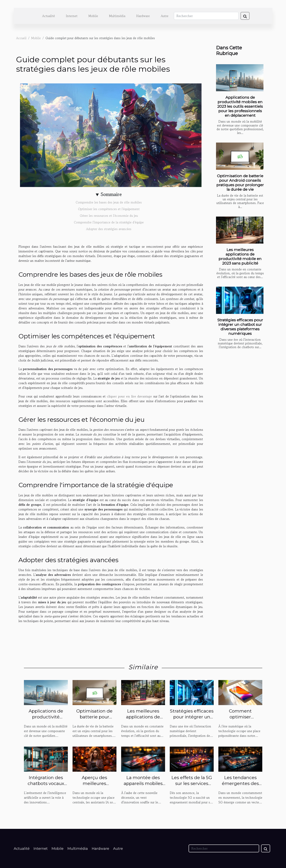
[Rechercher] (206, 16)
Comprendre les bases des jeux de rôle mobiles (109, 202)
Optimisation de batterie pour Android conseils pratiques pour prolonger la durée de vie (240, 183)
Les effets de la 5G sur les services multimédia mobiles (192, 786)
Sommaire (111, 194)
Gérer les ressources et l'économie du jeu (109, 216)
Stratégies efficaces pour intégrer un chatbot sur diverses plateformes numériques (240, 327)
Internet (72, 16)
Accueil (21, 38)
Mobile (93, 16)
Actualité (49, 16)
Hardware (143, 16)
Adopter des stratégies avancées (109, 229)
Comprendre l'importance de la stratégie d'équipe (109, 222)
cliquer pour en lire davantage (129, 396)
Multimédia (117, 16)
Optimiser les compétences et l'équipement (109, 209)
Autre (165, 16)
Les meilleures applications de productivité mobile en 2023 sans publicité (240, 256)
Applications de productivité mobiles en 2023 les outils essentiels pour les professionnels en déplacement (240, 106)
